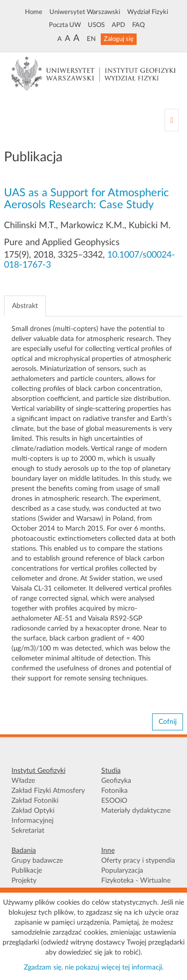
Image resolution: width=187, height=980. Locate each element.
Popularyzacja (122, 871)
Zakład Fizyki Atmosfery (48, 791)
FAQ (138, 25)
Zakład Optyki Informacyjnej (33, 816)
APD (118, 25)
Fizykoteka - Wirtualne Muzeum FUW (136, 886)
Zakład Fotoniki (35, 801)
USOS (96, 25)
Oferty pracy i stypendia (138, 861)
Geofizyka (116, 781)
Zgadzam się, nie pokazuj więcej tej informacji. (94, 968)
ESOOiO (114, 801)
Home (34, 12)
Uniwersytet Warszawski (85, 12)
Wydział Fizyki (148, 12)
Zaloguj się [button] (119, 39)
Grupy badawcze (37, 861)
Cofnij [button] (168, 722)
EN (91, 39)
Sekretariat (28, 831)
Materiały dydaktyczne (136, 811)
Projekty (24, 881)
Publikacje (27, 871)
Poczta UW (65, 25)
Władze (23, 781)
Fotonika (114, 791)
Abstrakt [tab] (25, 306)
